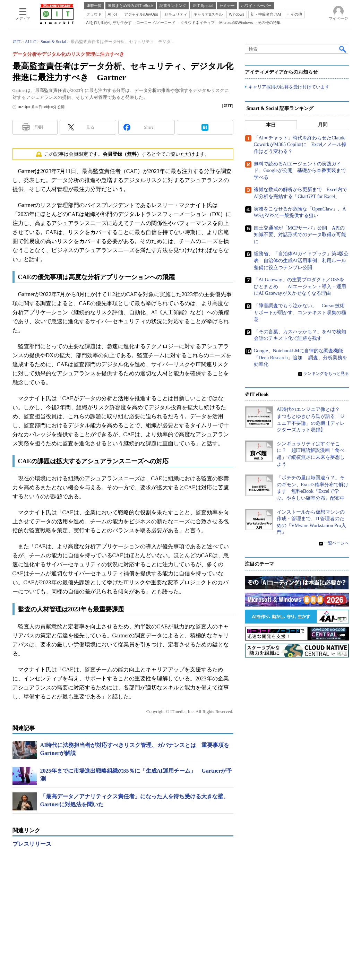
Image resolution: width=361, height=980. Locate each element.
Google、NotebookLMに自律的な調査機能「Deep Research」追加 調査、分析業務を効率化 (301, 358)
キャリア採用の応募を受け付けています (289, 87)
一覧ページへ (336, 543)
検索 (343, 49)
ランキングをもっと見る (326, 373)
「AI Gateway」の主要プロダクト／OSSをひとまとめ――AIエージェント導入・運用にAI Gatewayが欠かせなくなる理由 (300, 286)
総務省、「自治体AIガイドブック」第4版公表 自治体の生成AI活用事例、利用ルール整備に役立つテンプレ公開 (301, 260)
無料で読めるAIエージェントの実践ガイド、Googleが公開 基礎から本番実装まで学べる (300, 171)
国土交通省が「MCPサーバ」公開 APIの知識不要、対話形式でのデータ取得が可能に (300, 235)
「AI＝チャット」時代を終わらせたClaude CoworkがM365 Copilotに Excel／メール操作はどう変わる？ (300, 145)
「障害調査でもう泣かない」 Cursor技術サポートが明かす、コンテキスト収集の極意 (300, 312)
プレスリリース (32, 844)
